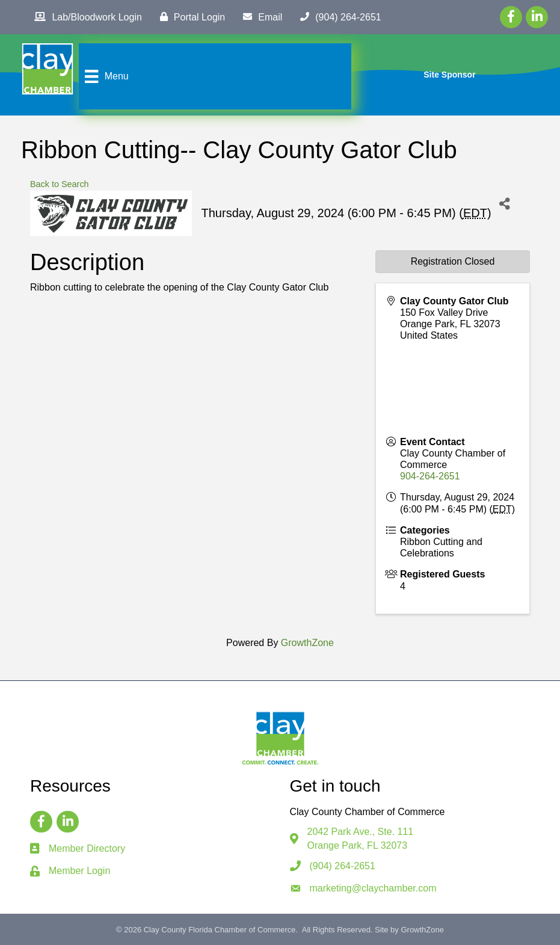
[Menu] (105, 76)
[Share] (505, 204)
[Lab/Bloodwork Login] (85, 17)
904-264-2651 (430, 476)
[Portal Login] (189, 17)
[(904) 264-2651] (337, 17)
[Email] (260, 17)
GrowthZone (307, 643)
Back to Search (60, 184)
